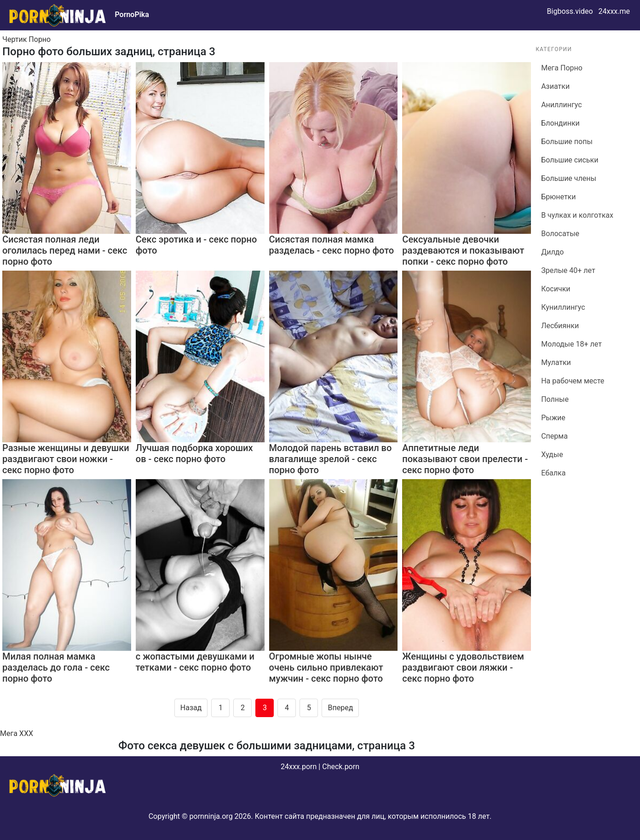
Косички (556, 289)
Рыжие (553, 418)
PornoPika (132, 14)
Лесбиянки (560, 326)
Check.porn (341, 767)
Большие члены (569, 178)
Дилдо (552, 252)
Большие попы (567, 142)
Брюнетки (558, 197)
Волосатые (560, 234)
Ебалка (553, 473)
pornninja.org (211, 816)
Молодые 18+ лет (571, 344)
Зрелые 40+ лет (568, 270)
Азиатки (555, 86)
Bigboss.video (570, 11)
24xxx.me (614, 11)
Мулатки (556, 362)
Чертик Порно (26, 39)
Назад (191, 708)
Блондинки (560, 123)
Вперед (340, 708)
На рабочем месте (573, 381)
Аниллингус (561, 105)
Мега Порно (562, 68)
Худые (552, 455)
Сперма (554, 436)
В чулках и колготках (577, 215)
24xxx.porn (299, 767)
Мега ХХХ (17, 733)
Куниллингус (563, 307)
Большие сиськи (570, 160)
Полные (555, 399)
